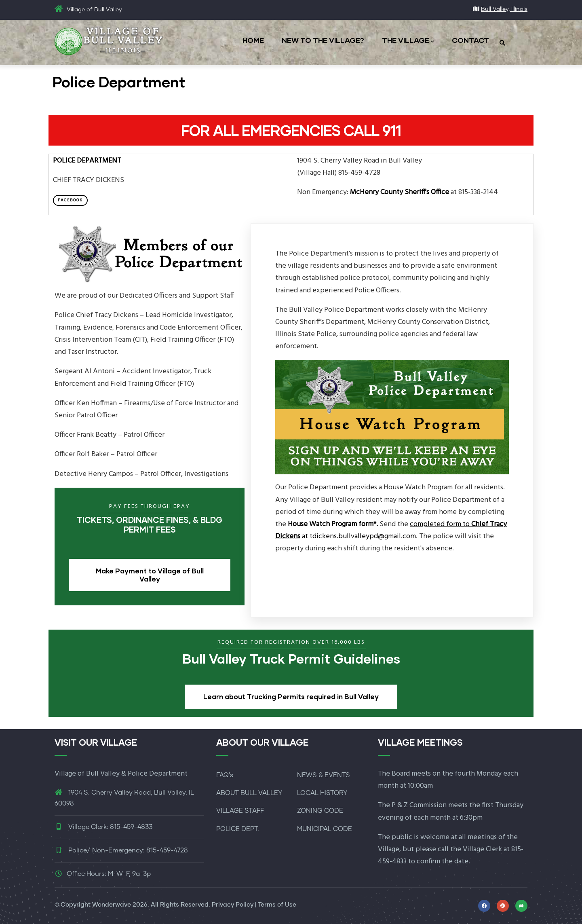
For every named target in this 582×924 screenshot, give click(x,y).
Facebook (70, 200)
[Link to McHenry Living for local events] (521, 906)
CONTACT (470, 40)
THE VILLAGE (408, 41)
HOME (253, 40)
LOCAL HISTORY (322, 793)
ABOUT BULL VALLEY (249, 793)
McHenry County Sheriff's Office (400, 192)
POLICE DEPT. (238, 829)
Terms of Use (277, 905)
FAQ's (225, 775)
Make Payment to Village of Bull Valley (150, 575)
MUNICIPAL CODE (325, 829)
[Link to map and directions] (503, 906)
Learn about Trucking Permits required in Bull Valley (291, 697)
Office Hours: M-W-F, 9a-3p (103, 874)
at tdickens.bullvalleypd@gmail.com (391, 530)
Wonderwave (112, 905)
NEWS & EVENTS (324, 775)
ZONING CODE (320, 811)
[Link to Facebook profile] (484, 906)
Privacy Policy (233, 905)
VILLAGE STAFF (240, 811)
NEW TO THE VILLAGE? (323, 40)
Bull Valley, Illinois (504, 9)
